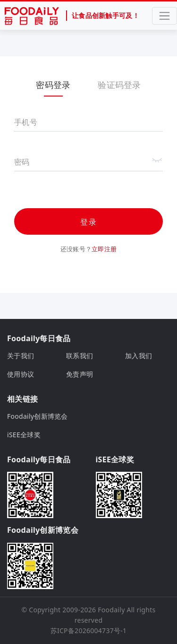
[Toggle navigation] (164, 16)
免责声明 (80, 374)
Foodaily (111, 610)
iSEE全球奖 (24, 435)
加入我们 (139, 356)
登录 (89, 222)
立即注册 (104, 249)
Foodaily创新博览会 (38, 416)
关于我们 (21, 356)
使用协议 (21, 374)
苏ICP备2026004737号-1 (89, 631)
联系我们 (80, 356)
